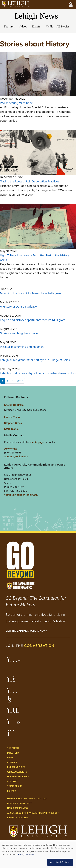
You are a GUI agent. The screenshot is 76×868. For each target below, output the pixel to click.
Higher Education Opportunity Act (27, 799)
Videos (23, 27)
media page (37, 442)
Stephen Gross (13, 423)
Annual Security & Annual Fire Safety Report (33, 813)
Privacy (12, 791)
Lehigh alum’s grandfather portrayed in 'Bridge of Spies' (35, 360)
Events (36, 27)
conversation (39, 646)
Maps (10, 758)
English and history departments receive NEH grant (33, 320)
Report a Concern (18, 818)
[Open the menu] (71, 5)
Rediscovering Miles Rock (16, 103)
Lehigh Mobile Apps (18, 777)
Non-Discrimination (18, 808)
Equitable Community (19, 803)
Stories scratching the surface (19, 333)
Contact (12, 762)
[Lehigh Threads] (13, 735)
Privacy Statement (26, 854)
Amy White (11, 449)
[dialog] (38, 855)
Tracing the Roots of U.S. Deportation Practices (30, 181)
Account (12, 781)
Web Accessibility (17, 772)
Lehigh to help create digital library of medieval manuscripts (38, 373)
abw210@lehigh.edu (16, 456)
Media (50, 27)
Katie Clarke (11, 429)
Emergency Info (16, 767)
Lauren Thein (12, 417)
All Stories (63, 27)
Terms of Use (15, 786)
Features (9, 27)
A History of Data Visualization (19, 307)
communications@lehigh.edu (21, 495)
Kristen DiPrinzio (14, 405)
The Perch (13, 748)
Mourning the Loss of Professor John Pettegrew (30, 293)
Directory (13, 753)
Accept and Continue (60, 862)
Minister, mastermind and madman (22, 347)
